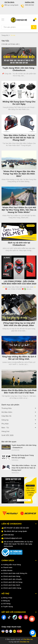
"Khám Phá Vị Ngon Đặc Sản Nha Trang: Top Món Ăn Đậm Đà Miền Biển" (19, 174)
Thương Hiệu (7, 408)
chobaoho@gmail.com (13, 538)
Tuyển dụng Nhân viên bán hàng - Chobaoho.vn (19, 69)
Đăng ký (6, 601)
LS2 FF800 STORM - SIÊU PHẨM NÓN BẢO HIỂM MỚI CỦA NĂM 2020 (19, 283)
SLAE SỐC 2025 (7, 435)
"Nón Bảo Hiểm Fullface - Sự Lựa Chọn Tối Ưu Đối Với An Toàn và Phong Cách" (19, 138)
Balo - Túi (5, 428)
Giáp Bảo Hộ (6, 416)
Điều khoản (8, 570)
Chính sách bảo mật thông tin (15, 573)
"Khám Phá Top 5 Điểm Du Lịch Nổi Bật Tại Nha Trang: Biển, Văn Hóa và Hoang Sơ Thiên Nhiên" (19, 210)
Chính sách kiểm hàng (12, 588)
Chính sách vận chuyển (12, 579)
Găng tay (5, 420)
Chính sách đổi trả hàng (13, 582)
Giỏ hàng (7, 604)
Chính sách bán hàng (12, 576)
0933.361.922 (29, 5)
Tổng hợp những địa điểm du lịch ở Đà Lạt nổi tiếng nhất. (19, 358)
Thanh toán (8, 567)
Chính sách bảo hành (12, 585)
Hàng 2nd (5, 431)
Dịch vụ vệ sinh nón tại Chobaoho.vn (19, 244)
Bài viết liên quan (9, 442)
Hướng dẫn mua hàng (12, 565)
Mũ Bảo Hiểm (7, 412)
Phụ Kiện (5, 424)
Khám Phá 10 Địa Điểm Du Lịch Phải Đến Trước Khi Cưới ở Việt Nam (19, 392)
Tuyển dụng (8, 607)
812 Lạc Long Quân (11, 5)
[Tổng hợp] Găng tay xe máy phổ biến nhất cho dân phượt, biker (19, 324)
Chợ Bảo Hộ (24, 642)
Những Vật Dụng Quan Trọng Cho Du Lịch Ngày (19, 103)
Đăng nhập (8, 598)
